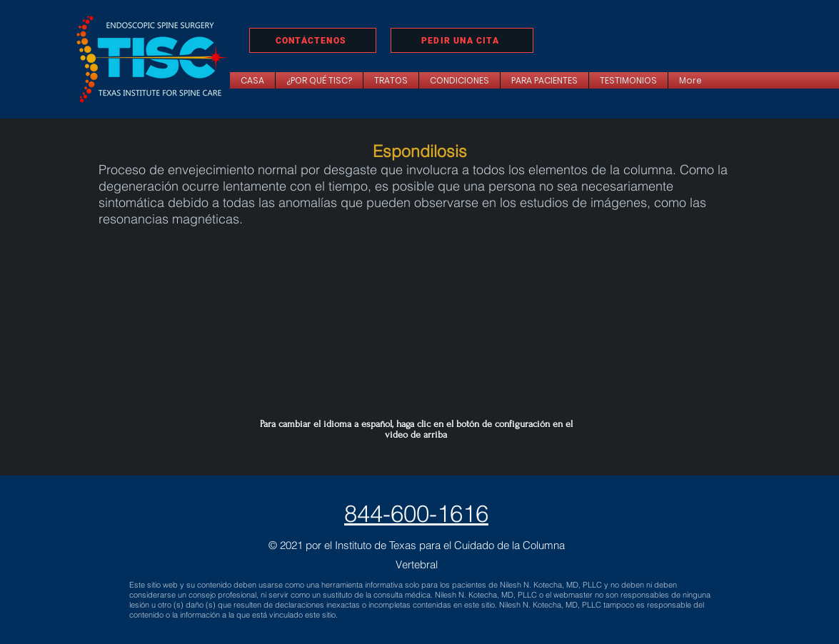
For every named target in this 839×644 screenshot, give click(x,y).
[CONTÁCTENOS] (313, 40)
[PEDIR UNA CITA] (462, 40)
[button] (391, 80)
